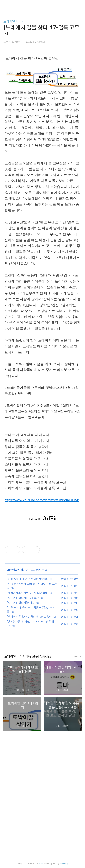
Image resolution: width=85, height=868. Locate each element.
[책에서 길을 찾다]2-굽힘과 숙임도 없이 (29, 617)
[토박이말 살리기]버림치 (21, 603)
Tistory (64, 863)
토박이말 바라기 (14, 21)
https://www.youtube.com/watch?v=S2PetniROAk (42, 500)
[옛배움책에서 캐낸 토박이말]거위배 (27, 593)
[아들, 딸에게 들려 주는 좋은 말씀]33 (28, 579)
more (78, 656)
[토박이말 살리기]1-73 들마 (23, 598)
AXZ (41, 863)
